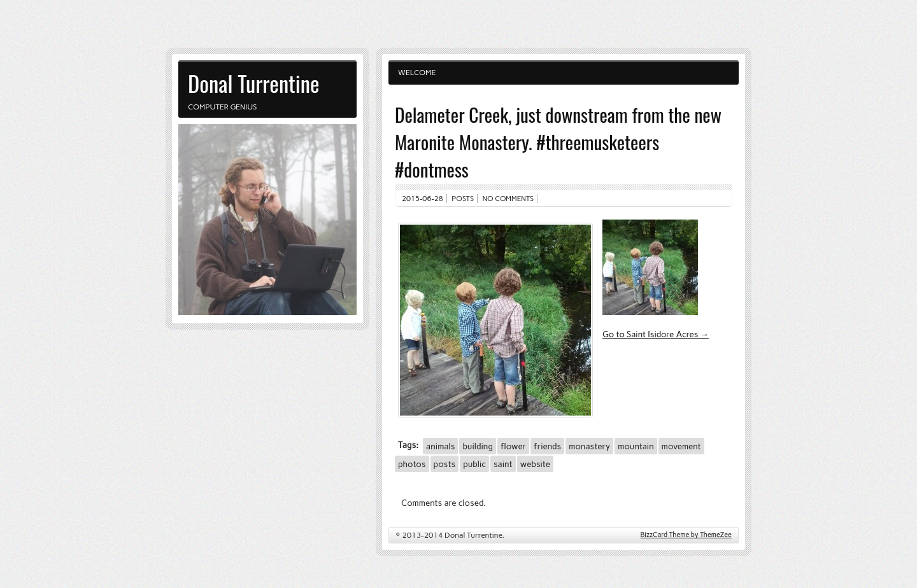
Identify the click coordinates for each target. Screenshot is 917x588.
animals (440, 446)
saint (503, 464)
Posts (463, 199)
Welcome (417, 73)
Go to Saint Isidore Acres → (656, 334)
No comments (508, 199)
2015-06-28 (423, 199)
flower (513, 446)
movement (681, 446)
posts (445, 464)
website (535, 464)
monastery (589, 446)
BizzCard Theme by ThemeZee (686, 535)
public (474, 464)
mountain (636, 446)
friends (547, 446)
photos (412, 464)
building (477, 446)
